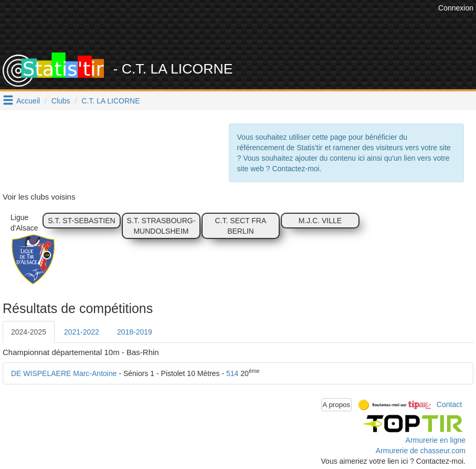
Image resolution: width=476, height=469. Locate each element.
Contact (449, 404)
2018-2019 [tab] (135, 332)
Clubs (61, 101)
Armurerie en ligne (436, 440)
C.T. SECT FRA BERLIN (241, 226)
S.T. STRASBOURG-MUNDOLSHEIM (161, 226)
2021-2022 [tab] (82, 332)
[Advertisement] (245, 26)
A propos (337, 405)
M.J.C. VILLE (320, 221)
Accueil (28, 101)
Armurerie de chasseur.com (421, 451)
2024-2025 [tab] (29, 332)
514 (232, 373)
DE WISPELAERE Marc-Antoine (64, 373)
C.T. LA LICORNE (110, 101)
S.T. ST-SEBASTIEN (81, 221)
